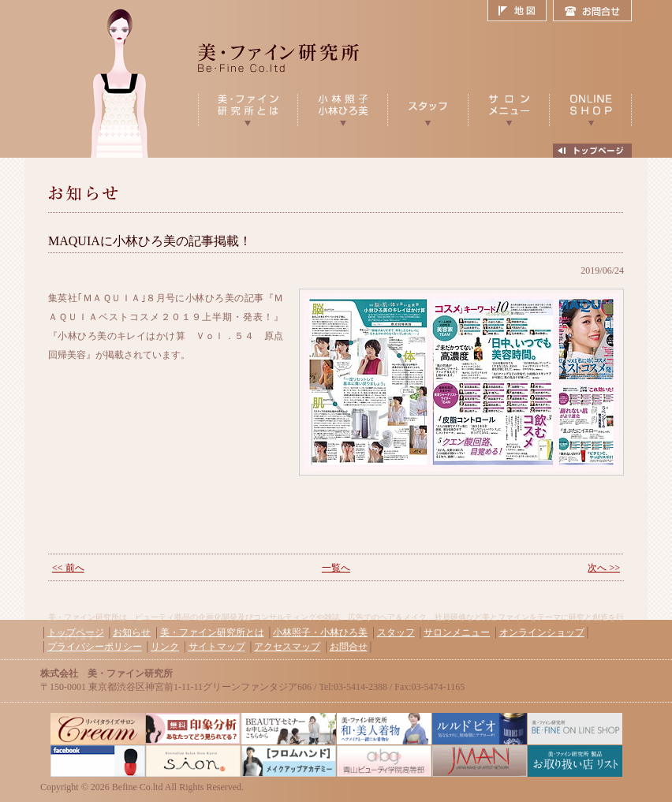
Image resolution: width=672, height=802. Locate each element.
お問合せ (592, 11)
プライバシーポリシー (95, 647)
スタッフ (396, 632)
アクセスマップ (287, 647)
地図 (520, 11)
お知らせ (132, 632)
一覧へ (336, 568)
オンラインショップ (542, 632)
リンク (165, 647)
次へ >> (604, 568)
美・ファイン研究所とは (212, 632)
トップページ (76, 632)
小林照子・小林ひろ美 (320, 632)
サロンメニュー (457, 632)
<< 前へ (68, 568)
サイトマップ (217, 647)
